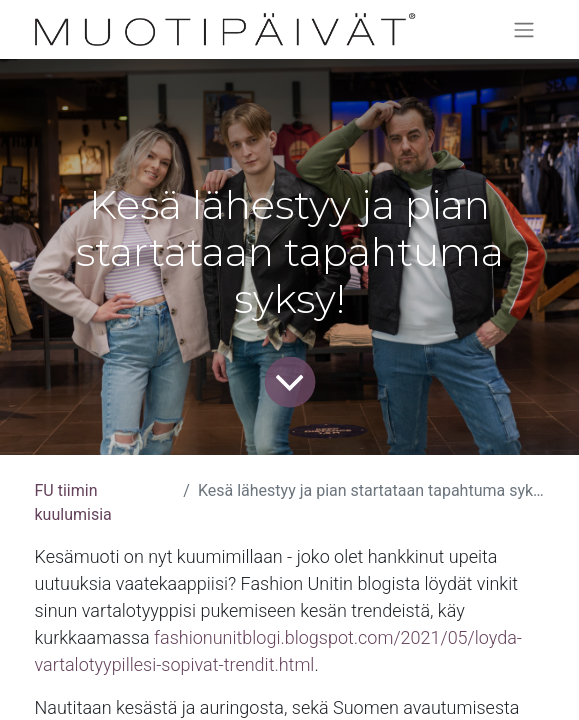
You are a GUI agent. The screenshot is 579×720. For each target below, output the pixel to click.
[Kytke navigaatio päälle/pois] (524, 29)
